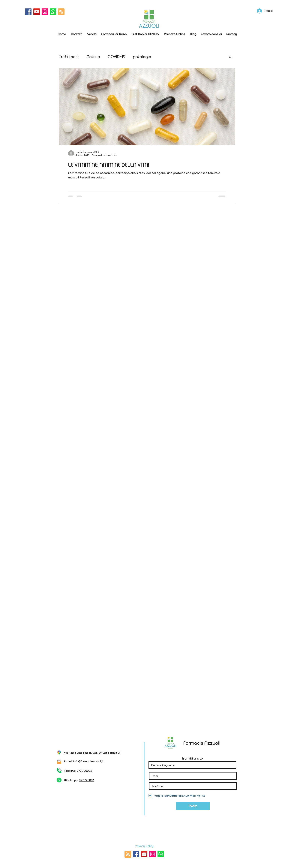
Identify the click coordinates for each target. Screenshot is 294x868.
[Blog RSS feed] (61, 12)
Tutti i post (69, 57)
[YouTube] (37, 12)
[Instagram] (45, 12)
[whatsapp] (53, 12)
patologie (142, 57)
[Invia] (193, 806)
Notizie (93, 57)
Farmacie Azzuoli (202, 743)
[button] (230, 57)
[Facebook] (28, 12)
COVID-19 (116, 57)
